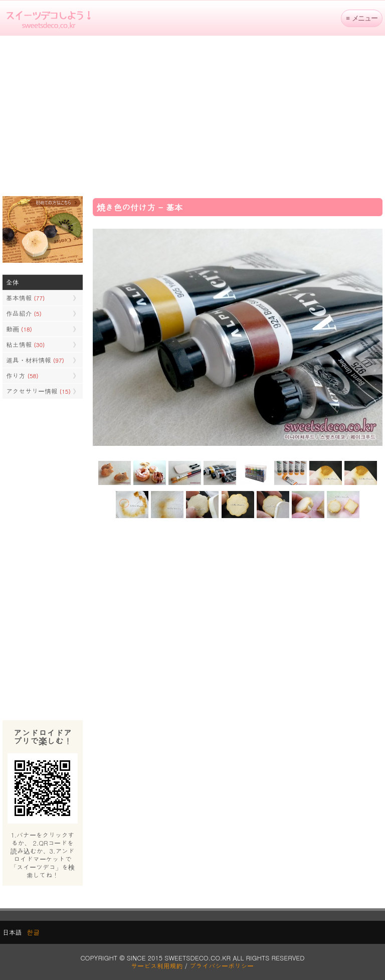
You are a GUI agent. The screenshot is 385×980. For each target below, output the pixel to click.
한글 (33, 932)
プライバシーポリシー (222, 966)
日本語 (12, 932)
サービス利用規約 (157, 966)
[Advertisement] (192, 116)
